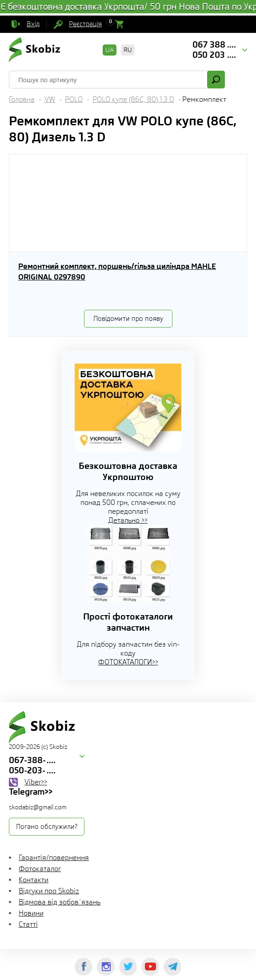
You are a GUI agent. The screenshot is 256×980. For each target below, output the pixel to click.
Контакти (34, 880)
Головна (22, 99)
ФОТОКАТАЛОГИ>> (128, 662)
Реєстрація (85, 24)
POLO (74, 99)
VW (50, 99)
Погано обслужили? (47, 827)
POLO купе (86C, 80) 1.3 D (133, 99)
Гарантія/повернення (54, 858)
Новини (31, 913)
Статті (28, 924)
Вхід (33, 24)
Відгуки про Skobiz (49, 891)
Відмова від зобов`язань (60, 902)
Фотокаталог (40, 869)
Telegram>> (31, 792)
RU (128, 50)
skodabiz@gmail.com (38, 807)
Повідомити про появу (128, 319)
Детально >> (128, 520)
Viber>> (36, 782)
